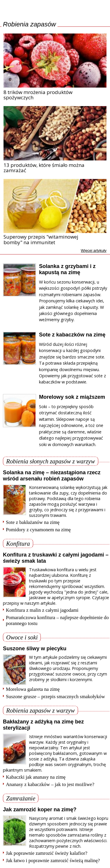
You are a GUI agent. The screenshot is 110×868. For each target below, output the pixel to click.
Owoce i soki (22, 637)
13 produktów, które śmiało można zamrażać (44, 168)
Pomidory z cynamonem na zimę (38, 530)
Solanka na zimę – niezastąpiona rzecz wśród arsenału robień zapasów (52, 476)
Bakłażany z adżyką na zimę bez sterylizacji (43, 725)
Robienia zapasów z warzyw (40, 710)
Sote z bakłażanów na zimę (33, 522)
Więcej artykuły (94, 250)
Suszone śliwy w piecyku (35, 649)
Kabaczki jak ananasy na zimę (36, 777)
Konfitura (18, 543)
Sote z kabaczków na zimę (72, 335)
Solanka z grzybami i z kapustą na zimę (67, 269)
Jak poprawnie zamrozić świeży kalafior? (47, 853)
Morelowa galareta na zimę (33, 689)
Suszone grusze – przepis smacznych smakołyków (55, 697)
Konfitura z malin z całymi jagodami (42, 610)
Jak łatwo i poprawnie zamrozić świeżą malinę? (53, 861)
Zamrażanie (21, 798)
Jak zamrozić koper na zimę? (40, 810)
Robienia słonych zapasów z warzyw (51, 461)
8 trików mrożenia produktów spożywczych (38, 95)
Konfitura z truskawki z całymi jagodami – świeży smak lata (56, 558)
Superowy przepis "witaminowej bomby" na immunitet (41, 239)
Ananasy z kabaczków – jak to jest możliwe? (50, 784)
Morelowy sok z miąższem (72, 397)
